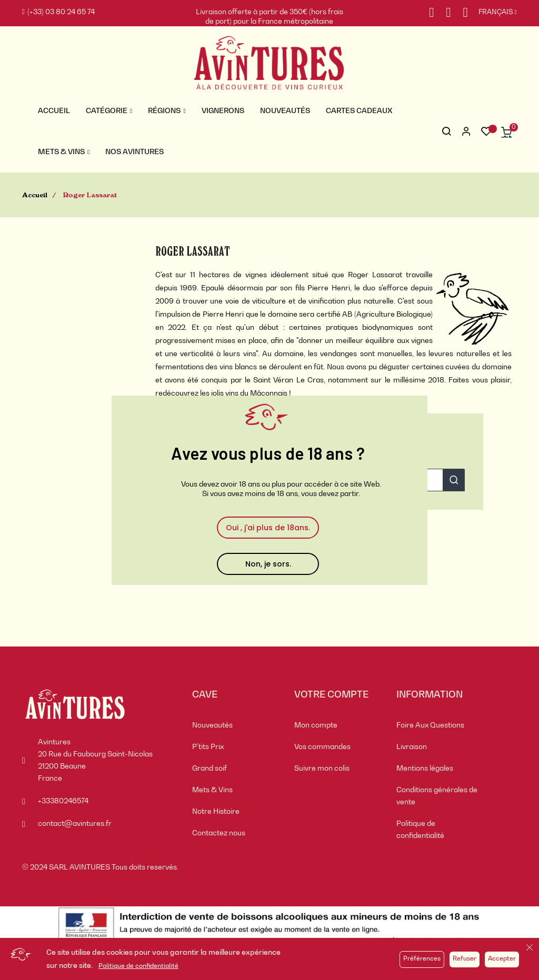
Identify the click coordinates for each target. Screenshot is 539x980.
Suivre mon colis (322, 769)
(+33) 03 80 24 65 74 (58, 12)
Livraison (412, 747)
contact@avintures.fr (75, 824)
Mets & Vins (212, 790)
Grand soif (209, 769)
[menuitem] (235, 726)
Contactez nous (219, 833)
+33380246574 (63, 801)
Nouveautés (212, 725)
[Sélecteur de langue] (492, 13)
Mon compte (316, 725)
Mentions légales (425, 769)
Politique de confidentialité (138, 966)
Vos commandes (322, 747)
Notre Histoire (216, 812)
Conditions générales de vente (437, 796)
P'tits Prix (208, 747)
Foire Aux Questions (430, 725)
